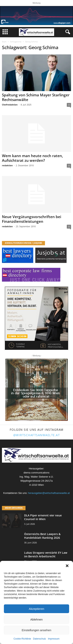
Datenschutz (40, 639)
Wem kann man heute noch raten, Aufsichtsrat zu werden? (32, 158)
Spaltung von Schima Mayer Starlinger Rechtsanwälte (36, 97)
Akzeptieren (36, 609)
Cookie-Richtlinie (22, 639)
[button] (67, 566)
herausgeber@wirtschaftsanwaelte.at (49, 493)
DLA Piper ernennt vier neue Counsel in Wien (43, 517)
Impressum (54, 639)
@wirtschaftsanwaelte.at (37, 435)
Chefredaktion (10, 105)
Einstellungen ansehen (37, 630)
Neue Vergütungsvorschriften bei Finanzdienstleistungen (32, 219)
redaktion (7, 165)
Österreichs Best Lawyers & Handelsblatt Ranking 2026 (42, 536)
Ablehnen (36, 619)
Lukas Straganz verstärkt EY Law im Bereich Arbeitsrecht (46, 554)
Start (4, 42)
